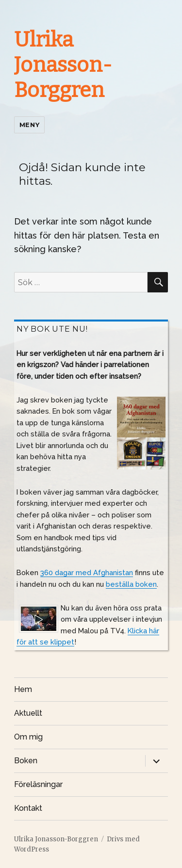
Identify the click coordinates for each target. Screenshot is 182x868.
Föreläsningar (38, 784)
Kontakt (28, 808)
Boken (26, 761)
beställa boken (131, 584)
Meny (29, 125)
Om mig (28, 737)
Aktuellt (28, 713)
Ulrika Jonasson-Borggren (63, 65)
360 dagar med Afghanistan (87, 572)
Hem (23, 689)
